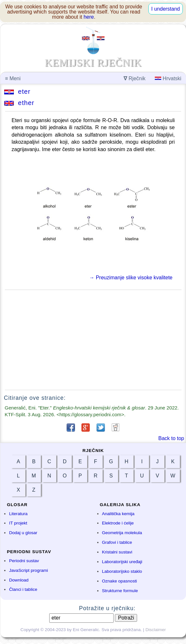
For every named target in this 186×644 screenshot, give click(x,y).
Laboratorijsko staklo (122, 571)
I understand (166, 9)
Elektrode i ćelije (118, 523)
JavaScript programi (28, 570)
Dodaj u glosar (23, 533)
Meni (13, 78)
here (89, 17)
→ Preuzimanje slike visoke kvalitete (131, 278)
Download (19, 580)
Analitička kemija (118, 514)
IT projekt (18, 523)
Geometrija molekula (122, 533)
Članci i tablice (23, 589)
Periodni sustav (24, 561)
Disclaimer (156, 630)
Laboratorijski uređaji (122, 562)
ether (19, 103)
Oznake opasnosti (120, 581)
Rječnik (135, 78)
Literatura (18, 514)
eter (17, 91)
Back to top (171, 438)
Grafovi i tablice (117, 542)
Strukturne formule (120, 591)
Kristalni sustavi (117, 552)
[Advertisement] (93, 340)
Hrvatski (168, 78)
